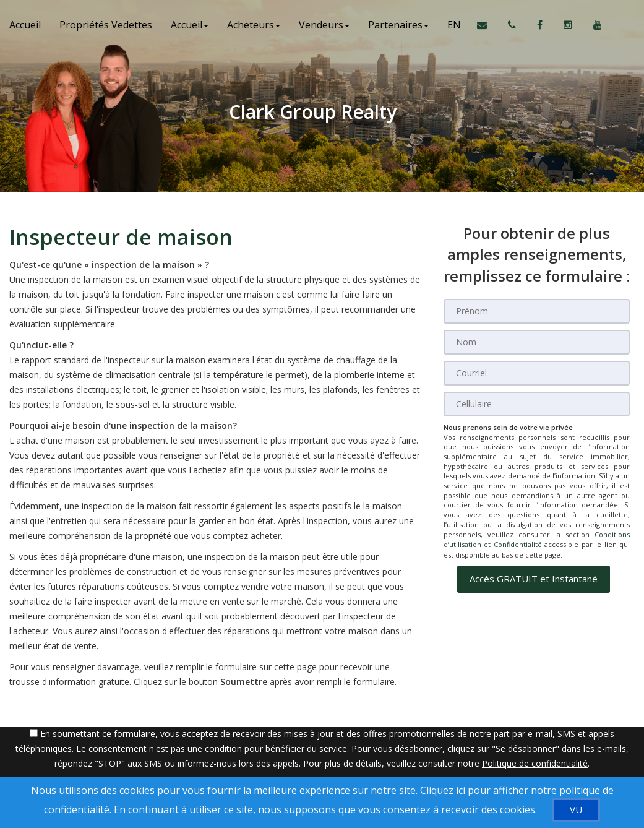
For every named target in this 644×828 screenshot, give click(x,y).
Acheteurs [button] (254, 25)
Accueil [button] (190, 25)
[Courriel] (537, 373)
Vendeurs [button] (324, 25)
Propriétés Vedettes (106, 25)
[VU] (576, 810)
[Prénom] (537, 311)
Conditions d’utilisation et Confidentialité (537, 539)
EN (454, 25)
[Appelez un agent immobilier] (513, 25)
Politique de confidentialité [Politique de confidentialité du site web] (535, 763)
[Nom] (537, 342)
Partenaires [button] (398, 25)
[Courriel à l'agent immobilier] (488, 25)
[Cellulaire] (537, 404)
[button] (534, 578)
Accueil (25, 25)
